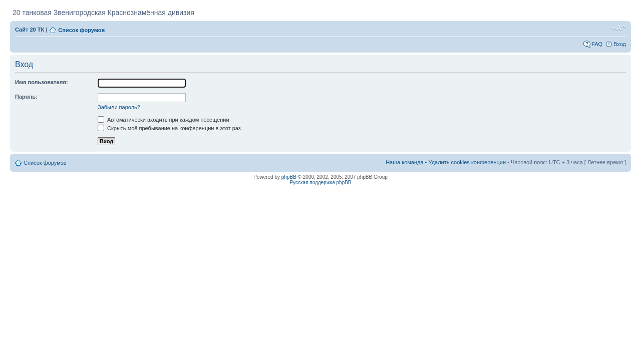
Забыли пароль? (119, 107)
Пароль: (26, 97)
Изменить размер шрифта (619, 28)
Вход (620, 44)
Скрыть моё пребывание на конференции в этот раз (169, 128)
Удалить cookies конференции (467, 162)
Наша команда (404, 162)
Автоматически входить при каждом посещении (164, 120)
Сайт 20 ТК (30, 30)
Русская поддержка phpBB (320, 183)
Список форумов (81, 30)
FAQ (597, 44)
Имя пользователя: (42, 82)
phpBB (289, 177)
